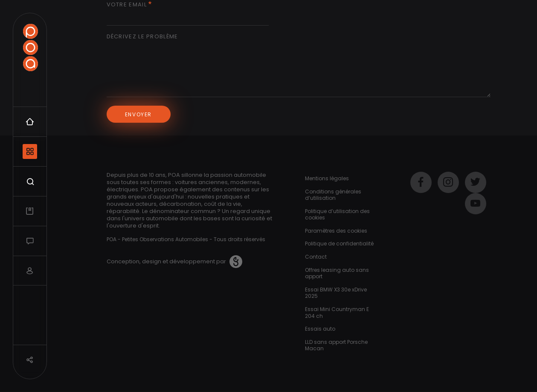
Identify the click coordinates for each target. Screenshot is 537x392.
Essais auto (320, 329)
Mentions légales (327, 178)
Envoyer (138, 114)
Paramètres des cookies (336, 231)
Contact (316, 257)
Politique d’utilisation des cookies (337, 215)
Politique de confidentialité (339, 244)
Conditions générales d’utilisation (333, 195)
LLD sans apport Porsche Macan (336, 345)
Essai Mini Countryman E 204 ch (337, 313)
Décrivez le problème (142, 37)
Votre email (127, 5)
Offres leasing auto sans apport (337, 273)
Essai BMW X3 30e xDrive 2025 (336, 293)
